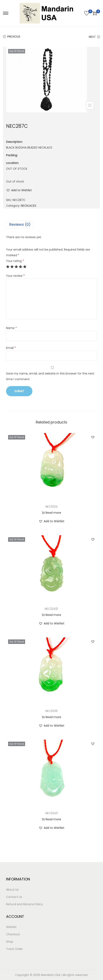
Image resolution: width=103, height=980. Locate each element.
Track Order (14, 949)
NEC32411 (51, 813)
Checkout (13, 934)
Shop (10, 942)
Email (11, 348)
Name (11, 328)
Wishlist (11, 927)
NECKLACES (29, 206)
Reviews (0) (20, 224)
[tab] (51, 225)
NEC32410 (51, 609)
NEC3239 (51, 711)
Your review (15, 276)
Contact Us (14, 897)
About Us (12, 890)
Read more (51, 513)
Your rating (15, 261)
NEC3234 (51, 507)
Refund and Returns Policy (24, 904)
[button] (19, 190)
